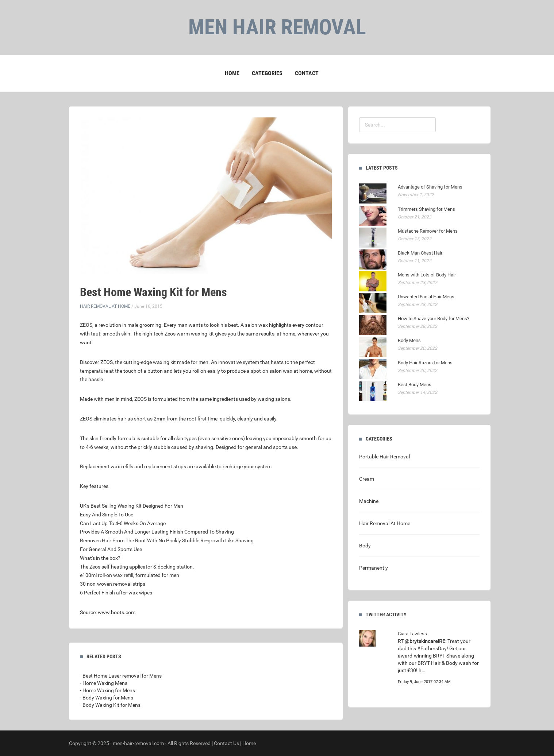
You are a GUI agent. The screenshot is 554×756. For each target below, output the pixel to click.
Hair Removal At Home (105, 306)
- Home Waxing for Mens (107, 690)
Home (232, 73)
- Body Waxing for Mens (107, 698)
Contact (307, 73)
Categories (267, 73)
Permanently (374, 568)
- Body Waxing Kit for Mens (110, 705)
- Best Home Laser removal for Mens (121, 676)
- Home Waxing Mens (104, 683)
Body (365, 546)
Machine (369, 501)
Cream (367, 479)
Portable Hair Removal (384, 457)
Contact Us (226, 743)
